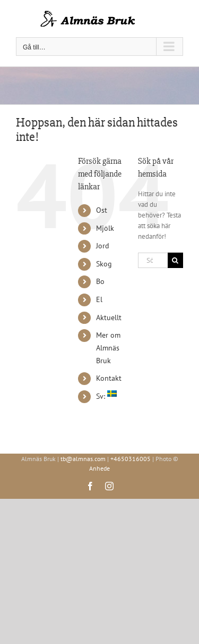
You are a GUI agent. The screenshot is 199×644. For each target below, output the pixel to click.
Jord (103, 246)
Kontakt (109, 378)
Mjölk (105, 228)
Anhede (99, 468)
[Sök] (175, 260)
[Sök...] (153, 260)
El (99, 299)
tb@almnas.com (83, 459)
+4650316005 (131, 459)
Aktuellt (109, 317)
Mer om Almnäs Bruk (108, 348)
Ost (102, 210)
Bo (100, 281)
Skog (104, 264)
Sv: (106, 396)
